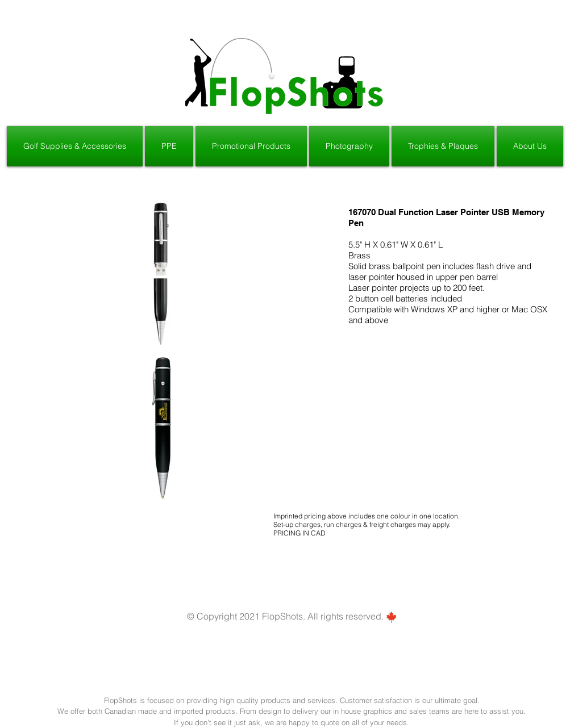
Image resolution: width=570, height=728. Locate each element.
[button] (75, 146)
